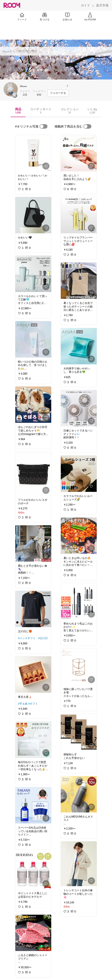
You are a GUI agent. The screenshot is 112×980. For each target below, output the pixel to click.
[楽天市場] (102, 5)
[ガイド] (85, 5)
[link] (33, 153)
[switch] (43, 126)
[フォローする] (58, 93)
